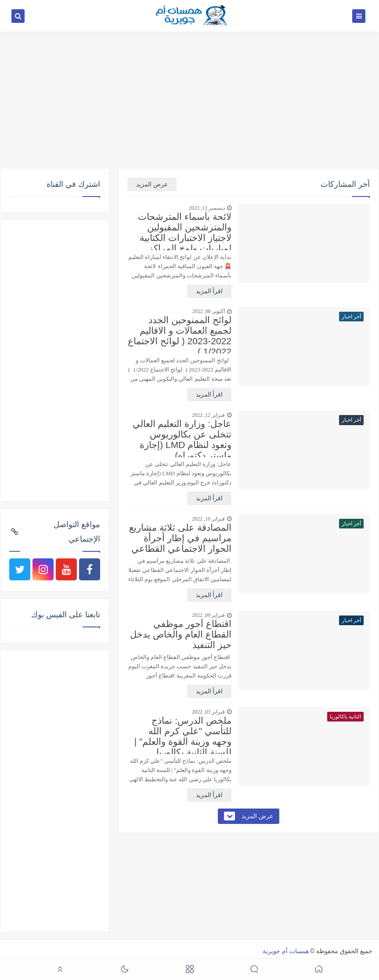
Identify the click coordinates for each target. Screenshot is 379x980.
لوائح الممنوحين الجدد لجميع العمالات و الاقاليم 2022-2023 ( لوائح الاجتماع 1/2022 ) (180, 334)
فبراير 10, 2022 (208, 519)
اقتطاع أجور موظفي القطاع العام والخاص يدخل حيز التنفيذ (181, 634)
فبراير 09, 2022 (208, 615)
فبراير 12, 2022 (208, 415)
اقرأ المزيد (209, 291)
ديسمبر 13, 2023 (207, 208)
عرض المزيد (152, 184)
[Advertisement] (189, 100)
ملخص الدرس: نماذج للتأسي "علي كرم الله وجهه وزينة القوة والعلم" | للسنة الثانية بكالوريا (183, 735)
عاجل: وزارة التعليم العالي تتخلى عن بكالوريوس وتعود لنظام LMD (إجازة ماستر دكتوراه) (182, 438)
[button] (319, 970)
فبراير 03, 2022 (208, 712)
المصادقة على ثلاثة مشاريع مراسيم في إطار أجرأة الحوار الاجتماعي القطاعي (180, 538)
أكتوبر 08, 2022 (209, 311)
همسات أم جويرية (286, 951)
